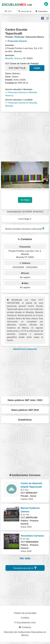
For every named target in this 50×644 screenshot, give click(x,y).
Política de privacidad (25, 613)
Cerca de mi (25, 11)
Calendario (42, 11)
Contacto (25, 627)
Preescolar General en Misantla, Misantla (21, 104)
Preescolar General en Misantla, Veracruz (21, 94)
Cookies (25, 618)
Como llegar (25, 219)
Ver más (25, 558)
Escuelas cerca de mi (25, 568)
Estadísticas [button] (25, 420)
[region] (26, 137)
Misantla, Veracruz (14, 58)
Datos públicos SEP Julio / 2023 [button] (25, 400)
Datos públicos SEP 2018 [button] (25, 410)
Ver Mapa (25, 200)
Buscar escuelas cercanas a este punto (25, 228)
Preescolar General (16, 41)
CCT (8, 11)
